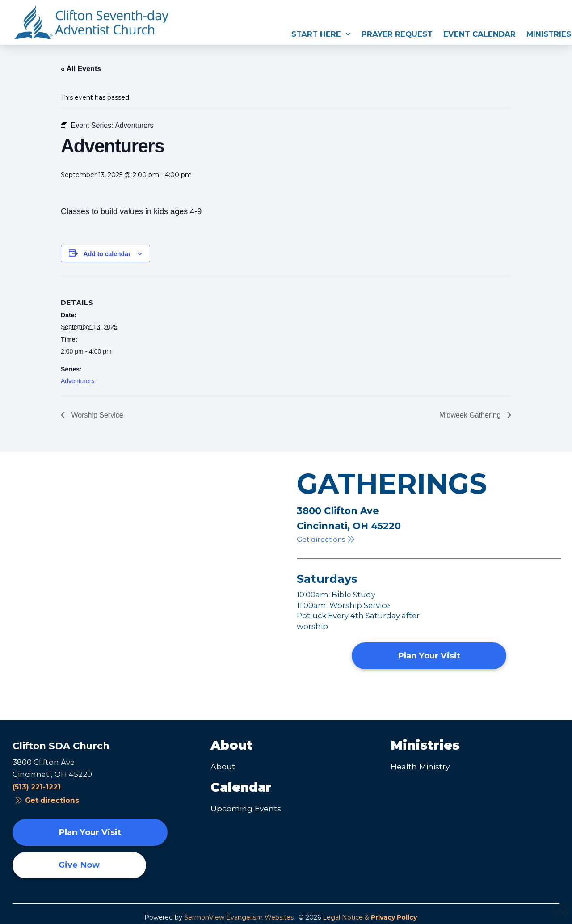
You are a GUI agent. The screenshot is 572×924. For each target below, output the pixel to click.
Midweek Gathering (471, 415)
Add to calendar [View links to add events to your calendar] (107, 254)
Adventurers (78, 381)
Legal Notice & (370, 917)
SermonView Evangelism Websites (239, 917)
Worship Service (96, 415)
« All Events (81, 69)
